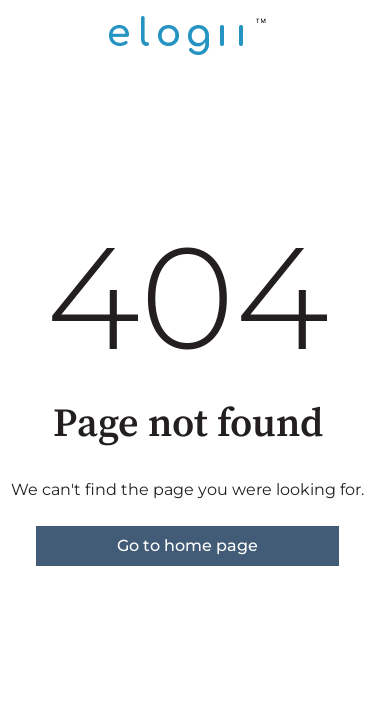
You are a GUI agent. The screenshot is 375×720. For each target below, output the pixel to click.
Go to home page (187, 545)
